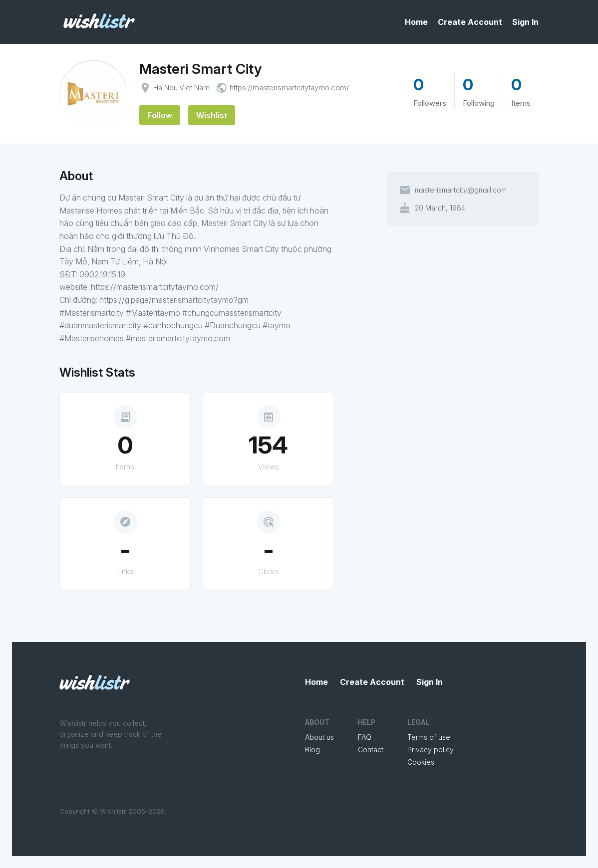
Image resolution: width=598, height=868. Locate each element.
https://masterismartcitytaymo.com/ (289, 88)
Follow (160, 115)
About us (319, 737)
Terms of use (429, 737)
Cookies (421, 762)
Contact (371, 750)
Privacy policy (431, 750)
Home (416, 22)
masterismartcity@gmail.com (461, 190)
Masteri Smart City (200, 69)
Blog (312, 750)
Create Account (470, 22)
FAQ (365, 737)
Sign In (525, 22)
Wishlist (212, 115)
